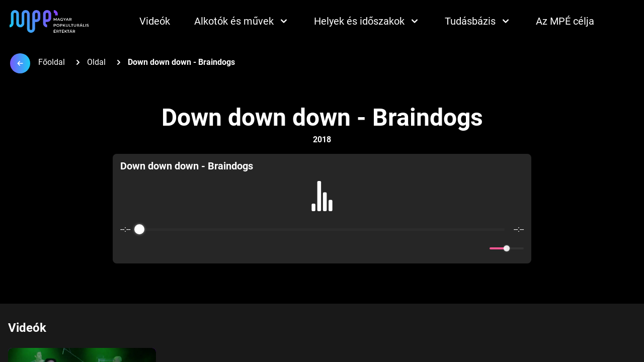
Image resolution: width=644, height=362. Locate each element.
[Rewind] (300, 249)
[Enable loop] (127, 248)
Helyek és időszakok (367, 21)
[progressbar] (322, 229)
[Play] (322, 248)
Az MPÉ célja (565, 21)
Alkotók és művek (242, 21)
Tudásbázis (478, 21)
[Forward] (344, 249)
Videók (155, 21)
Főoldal (52, 62)
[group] (322, 209)
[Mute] (480, 248)
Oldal (96, 62)
